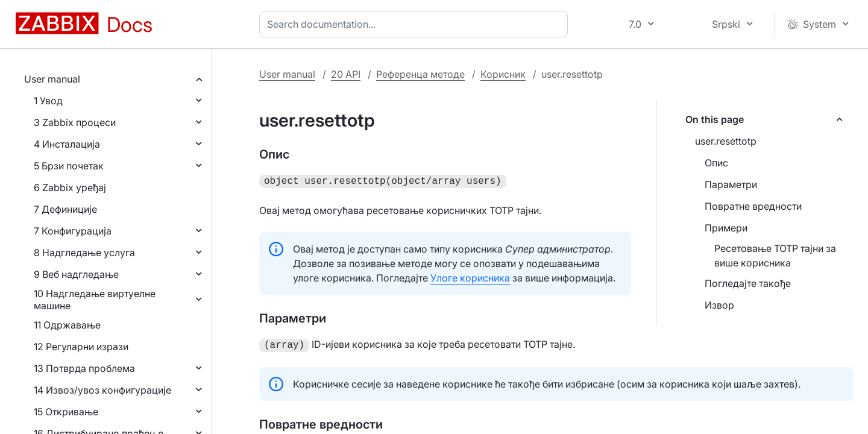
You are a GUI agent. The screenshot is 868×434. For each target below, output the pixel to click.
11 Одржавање (67, 325)
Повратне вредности (753, 206)
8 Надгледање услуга (84, 253)
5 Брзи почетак (69, 166)
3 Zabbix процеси (75, 122)
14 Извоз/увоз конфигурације (102, 390)
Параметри (731, 184)
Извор (719, 305)
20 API (346, 74)
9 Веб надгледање (76, 274)
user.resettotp (726, 141)
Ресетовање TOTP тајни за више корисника (775, 256)
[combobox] (416, 24)
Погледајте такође (748, 283)
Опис (716, 163)
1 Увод (48, 101)
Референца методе (420, 74)
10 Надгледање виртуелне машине (95, 300)
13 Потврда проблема (84, 368)
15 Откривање (66, 412)
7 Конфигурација (73, 231)
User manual (52, 79)
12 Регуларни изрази (81, 347)
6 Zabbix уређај (70, 187)
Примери (726, 228)
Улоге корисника (470, 277)
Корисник (503, 74)
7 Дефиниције (65, 209)
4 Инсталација (67, 144)
